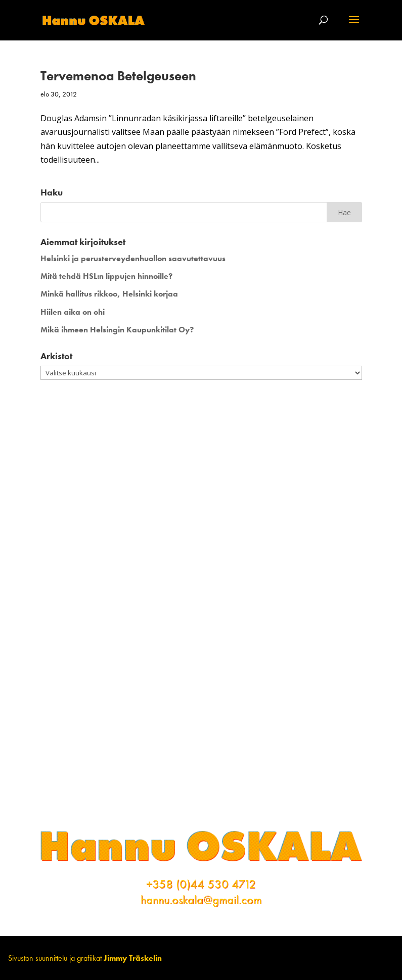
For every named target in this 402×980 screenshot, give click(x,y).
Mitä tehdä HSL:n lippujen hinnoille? (106, 276)
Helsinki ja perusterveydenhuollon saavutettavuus (133, 258)
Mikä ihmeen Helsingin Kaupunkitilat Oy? (117, 330)
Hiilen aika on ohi (73, 312)
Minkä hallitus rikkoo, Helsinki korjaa (109, 294)
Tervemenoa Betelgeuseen (118, 76)
